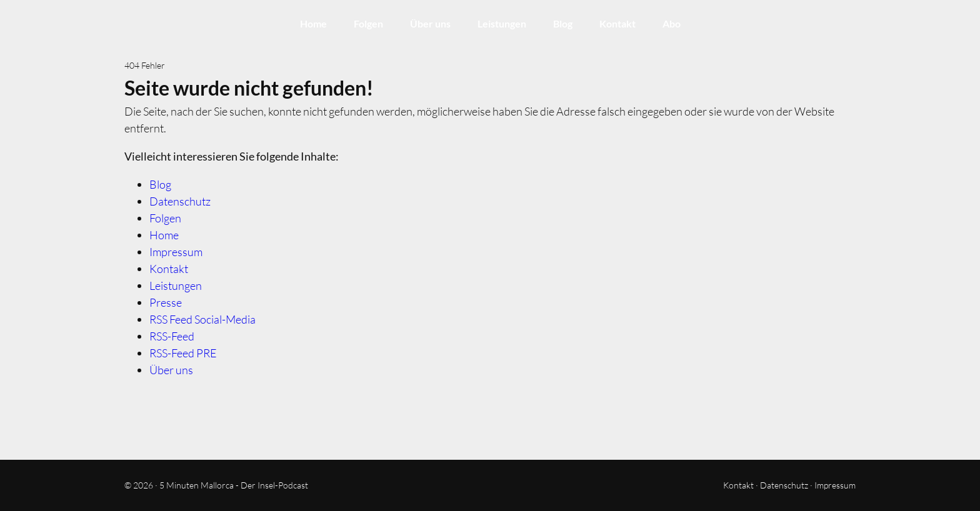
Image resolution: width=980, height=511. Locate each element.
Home (313, 23)
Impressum (176, 252)
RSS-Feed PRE (183, 353)
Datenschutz (180, 201)
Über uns (430, 23)
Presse (166, 302)
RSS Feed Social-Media (202, 319)
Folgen (368, 23)
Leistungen (502, 23)
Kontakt (617, 23)
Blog (563, 23)
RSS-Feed (172, 336)
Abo (672, 23)
